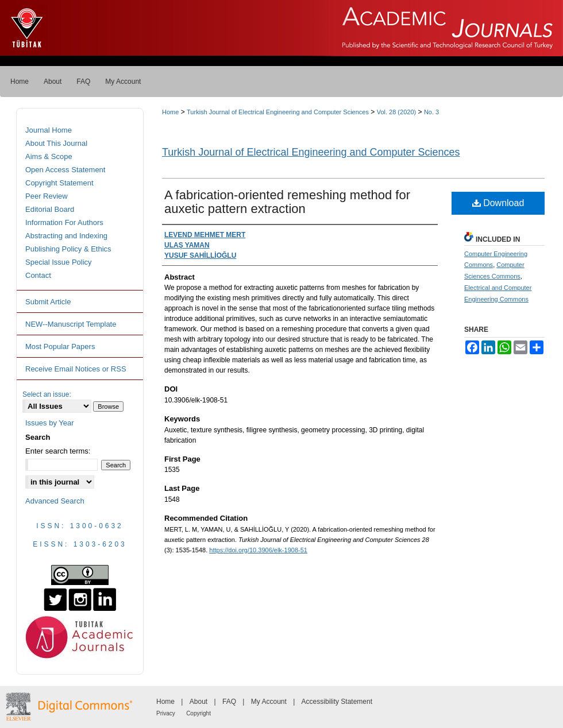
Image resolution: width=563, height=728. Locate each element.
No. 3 (431, 112)
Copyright (198, 713)
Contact (38, 275)
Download (498, 203)
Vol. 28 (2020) (397, 112)
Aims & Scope (49, 156)
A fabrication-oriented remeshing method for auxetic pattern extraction (287, 202)
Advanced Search (55, 501)
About (198, 702)
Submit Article (48, 302)
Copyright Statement (59, 183)
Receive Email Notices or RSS (76, 369)
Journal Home (49, 130)
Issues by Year (50, 423)
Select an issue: (47, 394)
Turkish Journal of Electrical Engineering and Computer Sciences (278, 112)
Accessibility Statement (337, 702)
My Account (269, 702)
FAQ (229, 702)
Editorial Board (50, 209)
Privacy (166, 713)
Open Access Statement (65, 170)
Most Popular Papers (60, 346)
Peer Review (47, 196)
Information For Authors (64, 222)
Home (170, 112)
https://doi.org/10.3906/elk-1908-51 (258, 550)
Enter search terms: (58, 451)
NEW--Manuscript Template (71, 324)
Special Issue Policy (59, 262)
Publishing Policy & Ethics (68, 249)
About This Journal (56, 143)
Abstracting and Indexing (66, 236)
